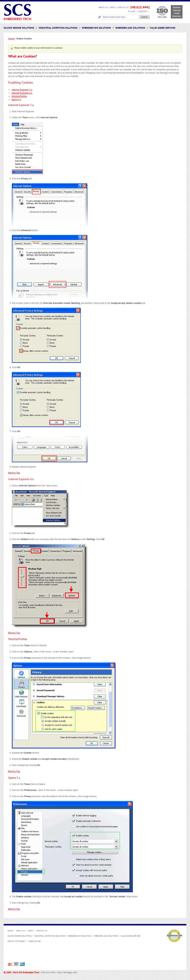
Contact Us (123, 7)
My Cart (132, 11)
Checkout (143, 11)
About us (103, 7)
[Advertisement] (74, 954)
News (112, 7)
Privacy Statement (16, 941)
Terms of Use (35, 941)
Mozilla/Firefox (19, 96)
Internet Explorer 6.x (22, 93)
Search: (100, 17)
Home (11, 39)
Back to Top (14, 473)
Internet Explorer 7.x (22, 90)
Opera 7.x (16, 100)
